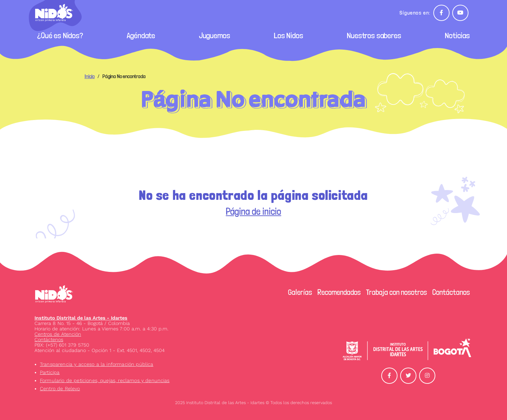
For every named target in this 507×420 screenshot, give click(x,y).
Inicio (90, 76)
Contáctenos (49, 340)
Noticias (457, 35)
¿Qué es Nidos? (60, 35)
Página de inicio (254, 212)
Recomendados (339, 292)
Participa (50, 372)
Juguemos (215, 35)
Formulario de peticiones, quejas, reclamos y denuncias (105, 380)
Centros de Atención (58, 334)
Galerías (300, 292)
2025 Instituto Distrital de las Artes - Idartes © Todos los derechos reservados (254, 403)
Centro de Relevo (60, 389)
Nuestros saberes (374, 35)
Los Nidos (288, 35)
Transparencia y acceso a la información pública (97, 364)
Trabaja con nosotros (396, 292)
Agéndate (141, 35)
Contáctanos (451, 292)
